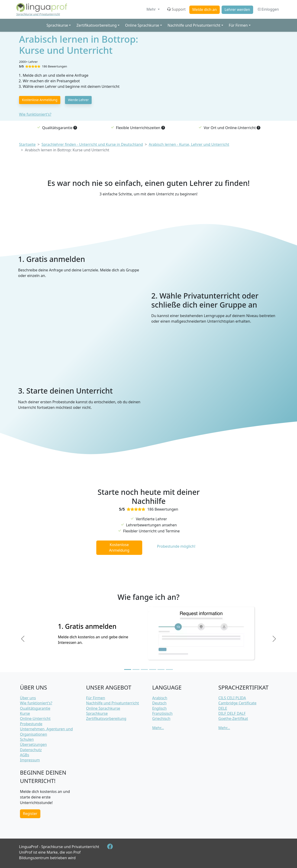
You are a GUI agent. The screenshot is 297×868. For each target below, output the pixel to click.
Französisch (162, 713)
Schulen (27, 739)
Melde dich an (205, 10)
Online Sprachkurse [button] (142, 25)
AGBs (25, 755)
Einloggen (268, 9)
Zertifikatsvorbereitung (106, 719)
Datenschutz (31, 750)
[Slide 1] (128, 669)
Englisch (159, 708)
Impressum (30, 760)
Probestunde (31, 724)
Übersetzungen (33, 744)
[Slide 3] (144, 669)
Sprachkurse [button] (57, 25)
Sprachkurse (97, 713)
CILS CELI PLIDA (232, 698)
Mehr (152, 9)
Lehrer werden (237, 10)
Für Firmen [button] (238, 25)
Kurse (25, 713)
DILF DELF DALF (232, 713)
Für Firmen (96, 698)
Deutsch (159, 703)
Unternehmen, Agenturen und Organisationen (46, 731)
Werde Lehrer (78, 100)
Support (176, 9)
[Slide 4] (153, 669)
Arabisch (160, 698)
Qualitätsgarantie (35, 708)
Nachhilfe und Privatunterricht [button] (194, 25)
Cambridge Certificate (237, 703)
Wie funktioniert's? (35, 114)
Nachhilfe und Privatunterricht (113, 703)
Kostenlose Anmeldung (40, 100)
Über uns (28, 698)
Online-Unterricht (35, 719)
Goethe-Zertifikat (233, 719)
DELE (223, 708)
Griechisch (161, 719)
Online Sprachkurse (103, 708)
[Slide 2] (136, 669)
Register (30, 814)
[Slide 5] (161, 669)
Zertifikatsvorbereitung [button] (96, 25)
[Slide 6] (169, 669)
